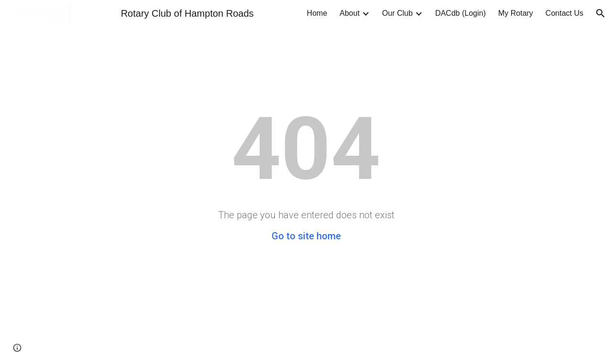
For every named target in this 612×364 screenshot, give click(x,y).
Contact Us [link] (564, 13)
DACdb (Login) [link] (460, 13)
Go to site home (306, 236)
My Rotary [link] (516, 13)
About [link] (350, 13)
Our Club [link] (397, 13)
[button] (601, 13)
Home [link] (317, 13)
